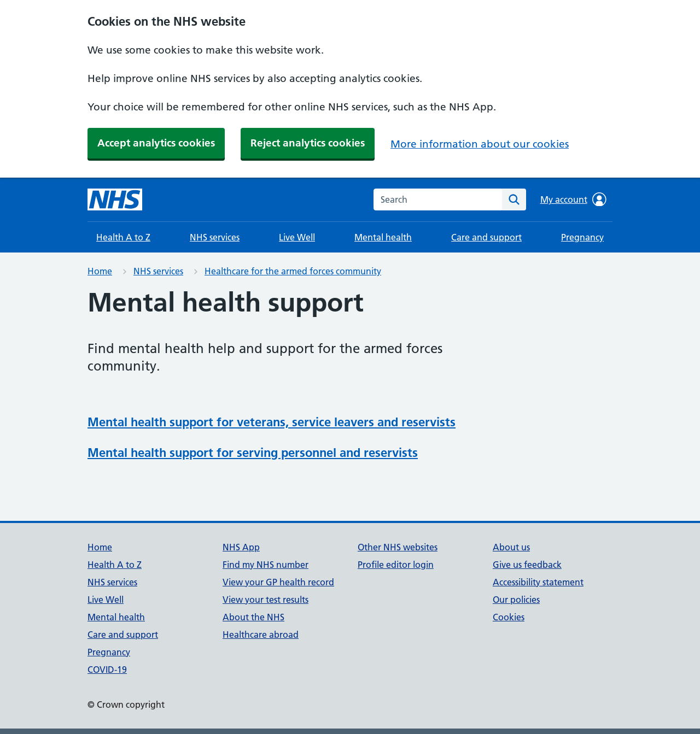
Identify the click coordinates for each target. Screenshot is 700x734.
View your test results (266, 600)
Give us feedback (527, 565)
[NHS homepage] (115, 199)
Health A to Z (123, 237)
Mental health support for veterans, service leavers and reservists (272, 422)
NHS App (241, 547)
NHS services (215, 237)
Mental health (383, 237)
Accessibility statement (538, 582)
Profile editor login (396, 565)
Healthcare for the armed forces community (293, 271)
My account (573, 199)
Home (100, 271)
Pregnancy (582, 237)
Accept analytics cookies (156, 143)
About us (511, 547)
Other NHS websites (398, 547)
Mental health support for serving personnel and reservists (253, 453)
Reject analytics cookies (308, 143)
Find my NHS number (266, 565)
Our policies (516, 600)
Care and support (486, 237)
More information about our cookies (480, 144)
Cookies (509, 617)
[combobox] (438, 199)
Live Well (297, 237)
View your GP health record (278, 582)
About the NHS (253, 617)
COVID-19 (107, 670)
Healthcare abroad (261, 635)
